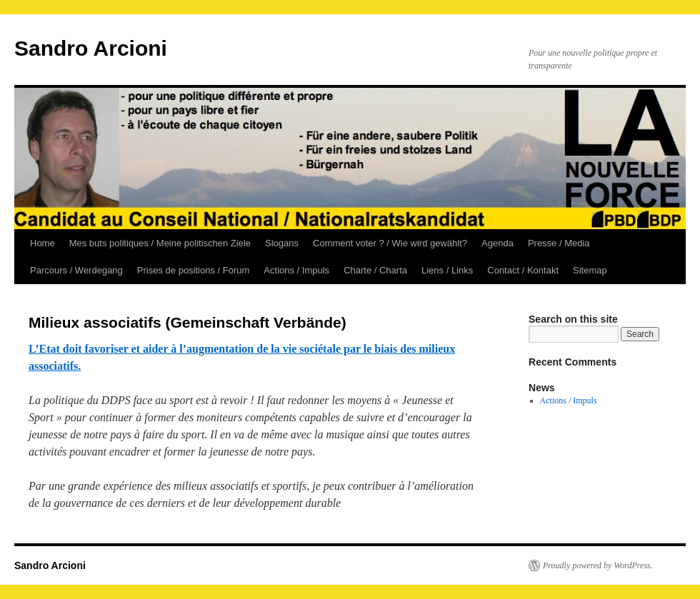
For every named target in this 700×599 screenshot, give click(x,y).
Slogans (282, 243)
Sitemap (590, 270)
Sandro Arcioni (91, 48)
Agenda (497, 243)
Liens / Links (447, 270)
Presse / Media (559, 243)
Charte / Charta (375, 270)
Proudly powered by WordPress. (598, 565)
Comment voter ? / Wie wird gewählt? (390, 243)
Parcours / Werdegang (76, 270)
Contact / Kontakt (523, 270)
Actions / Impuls (296, 270)
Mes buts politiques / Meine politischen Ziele (160, 243)
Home (42, 243)
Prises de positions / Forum (194, 270)
